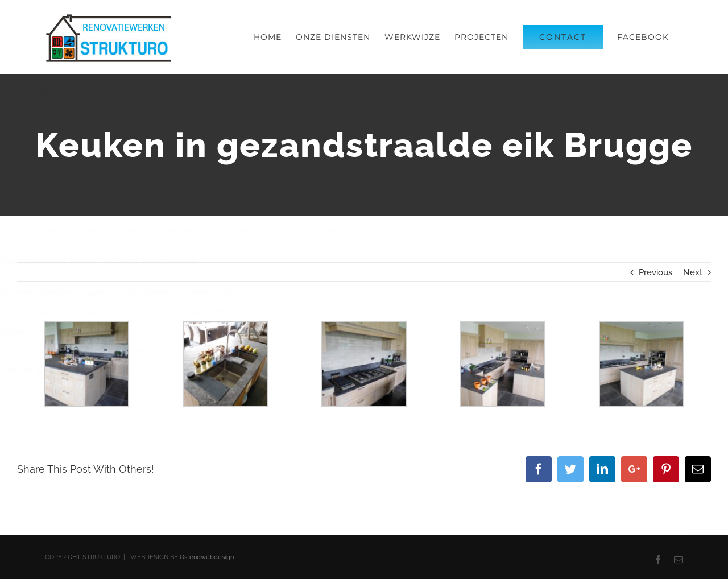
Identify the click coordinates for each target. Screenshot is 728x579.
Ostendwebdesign (207, 557)
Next (693, 272)
